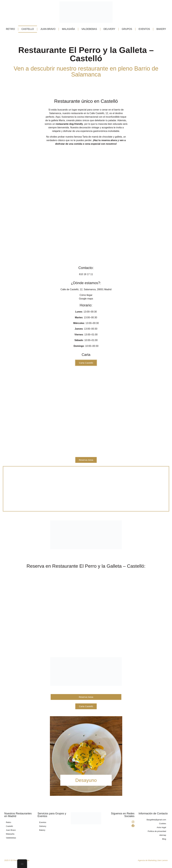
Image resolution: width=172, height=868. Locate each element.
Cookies (163, 824)
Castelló (9, 827)
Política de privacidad (157, 832)
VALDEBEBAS (89, 29)
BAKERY (161, 29)
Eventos (43, 823)
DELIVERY (109, 29)
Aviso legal (161, 828)
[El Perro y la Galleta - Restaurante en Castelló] (86, 489)
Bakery (42, 831)
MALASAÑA (68, 29)
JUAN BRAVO (48, 29)
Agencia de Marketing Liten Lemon (153, 861)
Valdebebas (11, 839)
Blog (164, 840)
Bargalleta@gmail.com (156, 821)
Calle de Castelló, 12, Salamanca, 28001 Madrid (86, 289)
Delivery (43, 827)
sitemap (163, 836)
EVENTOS (144, 29)
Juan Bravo (11, 831)
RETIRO (10, 29)
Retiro (9, 823)
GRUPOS (127, 29)
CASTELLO (28, 29)
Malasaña (10, 835)
